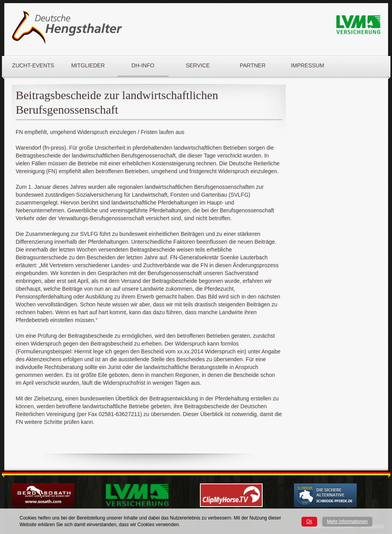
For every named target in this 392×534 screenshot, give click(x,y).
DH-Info (143, 65)
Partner (253, 65)
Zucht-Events (33, 65)
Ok (309, 521)
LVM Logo (358, 25)
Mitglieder (88, 65)
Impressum (308, 65)
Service (198, 65)
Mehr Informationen (347, 521)
